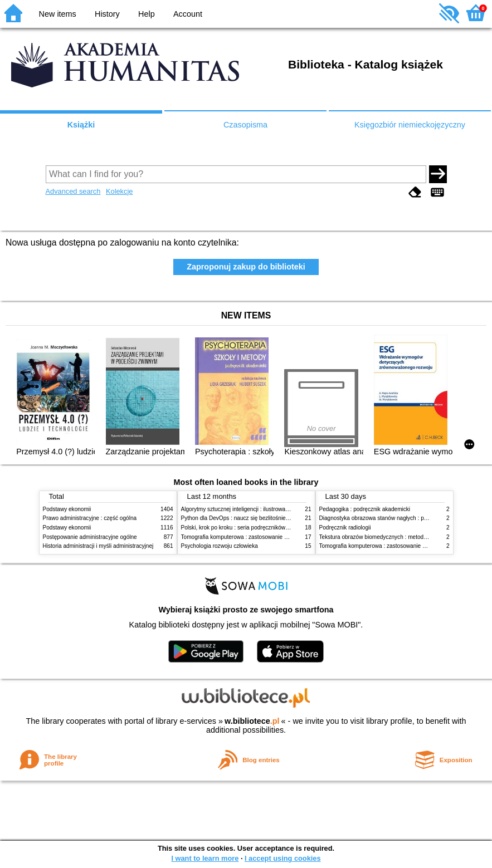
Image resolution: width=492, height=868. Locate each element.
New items (58, 14)
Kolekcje (119, 191)
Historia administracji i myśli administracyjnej (98, 546)
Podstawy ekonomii (67, 509)
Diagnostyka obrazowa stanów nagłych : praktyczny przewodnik (399, 518)
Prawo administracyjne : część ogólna (90, 518)
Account (188, 14)
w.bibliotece (252, 721)
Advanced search (73, 191)
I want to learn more (205, 858)
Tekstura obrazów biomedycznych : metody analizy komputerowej (401, 537)
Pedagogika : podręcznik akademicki (365, 509)
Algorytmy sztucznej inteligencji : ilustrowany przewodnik (251, 509)
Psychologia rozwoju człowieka (220, 546)
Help (147, 14)
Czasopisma (245, 125)
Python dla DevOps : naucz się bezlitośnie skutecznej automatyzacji (266, 518)
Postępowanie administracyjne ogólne (90, 537)
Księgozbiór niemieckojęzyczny (410, 125)
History (107, 14)
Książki (81, 125)
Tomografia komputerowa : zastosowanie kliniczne (243, 537)
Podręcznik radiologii (345, 528)
